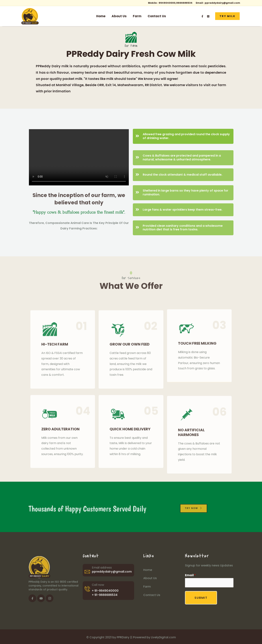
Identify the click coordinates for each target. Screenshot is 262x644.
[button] (227, 16)
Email (190, 575)
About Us (119, 16)
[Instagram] (208, 16)
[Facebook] (202, 16)
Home (101, 16)
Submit (201, 598)
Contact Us (157, 16)
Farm (137, 16)
